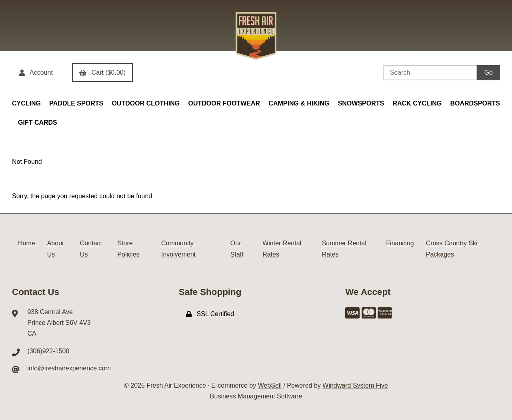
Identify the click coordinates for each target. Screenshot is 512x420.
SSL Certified (210, 314)
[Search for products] (430, 73)
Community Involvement (178, 249)
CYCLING (26, 103)
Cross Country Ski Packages (452, 249)
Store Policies (128, 249)
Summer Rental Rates (344, 249)
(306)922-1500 (48, 351)
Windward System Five (355, 385)
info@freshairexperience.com (69, 368)
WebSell (270, 385)
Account (36, 73)
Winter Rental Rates (282, 249)
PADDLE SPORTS (76, 103)
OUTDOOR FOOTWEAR (224, 103)
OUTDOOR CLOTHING (146, 103)
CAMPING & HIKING (299, 103)
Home (27, 243)
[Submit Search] (489, 73)
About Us (56, 249)
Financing (400, 243)
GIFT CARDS (38, 122)
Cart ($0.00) (102, 73)
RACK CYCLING (417, 103)
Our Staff (237, 249)
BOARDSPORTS (475, 103)
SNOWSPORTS (361, 103)
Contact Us (91, 249)
